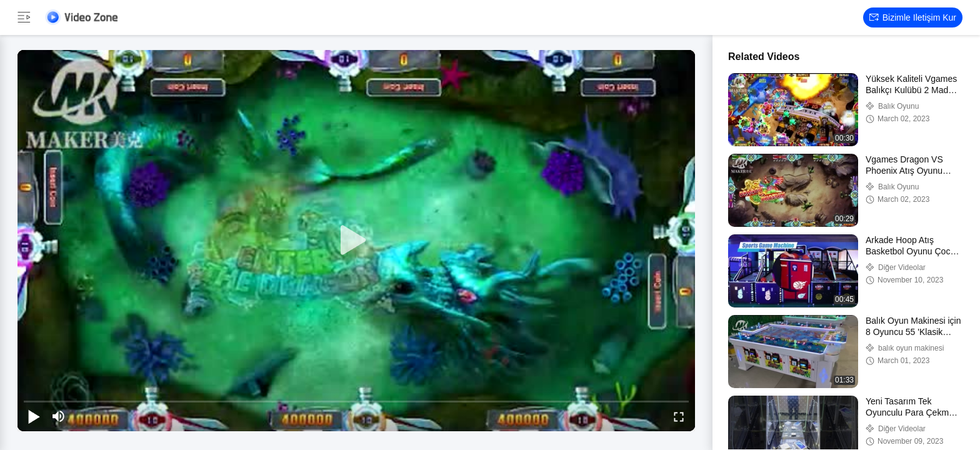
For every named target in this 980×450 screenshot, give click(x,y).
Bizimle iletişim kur (913, 17)
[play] (356, 241)
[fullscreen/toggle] (679, 416)
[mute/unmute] (59, 416)
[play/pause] (34, 416)
